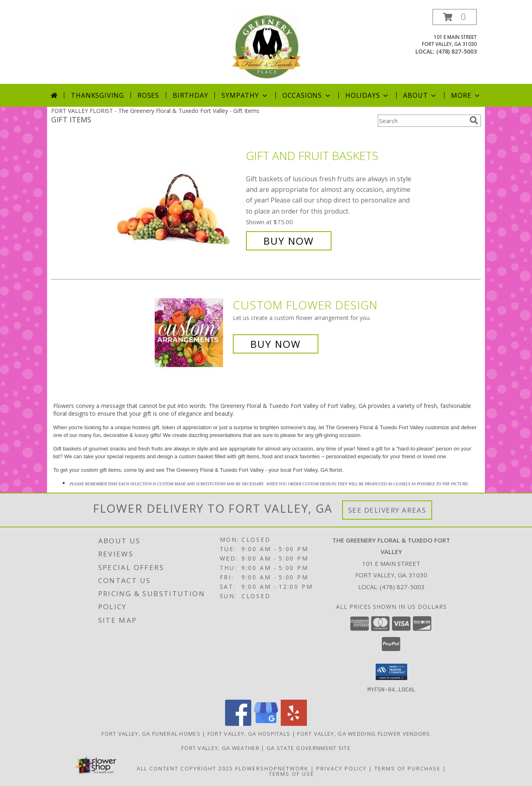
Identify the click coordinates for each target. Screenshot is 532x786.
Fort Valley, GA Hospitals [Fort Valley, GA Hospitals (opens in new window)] (249, 733)
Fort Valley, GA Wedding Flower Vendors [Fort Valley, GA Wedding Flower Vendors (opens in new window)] (364, 733)
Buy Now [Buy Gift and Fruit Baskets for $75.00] (289, 241)
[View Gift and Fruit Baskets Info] (179, 198)
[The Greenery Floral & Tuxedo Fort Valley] (266, 46)
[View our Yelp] (294, 723)
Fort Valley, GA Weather (220, 748)
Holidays (367, 95)
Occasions (307, 95)
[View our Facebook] (238, 723)
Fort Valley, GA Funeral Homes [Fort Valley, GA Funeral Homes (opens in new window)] (151, 733)
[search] (474, 120)
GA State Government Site (309, 748)
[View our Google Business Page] (266, 723)
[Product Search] (422, 121)
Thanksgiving (97, 95)
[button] (455, 17)
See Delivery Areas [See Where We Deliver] (387, 510)
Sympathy (245, 95)
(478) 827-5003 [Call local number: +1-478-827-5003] (456, 51)
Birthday (190, 95)
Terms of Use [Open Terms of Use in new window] (292, 773)
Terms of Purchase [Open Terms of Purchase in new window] (408, 768)
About (420, 95)
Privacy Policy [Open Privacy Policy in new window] (342, 768)
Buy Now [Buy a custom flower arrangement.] (276, 344)
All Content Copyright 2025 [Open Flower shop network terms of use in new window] (185, 768)
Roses (148, 95)
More (466, 95)
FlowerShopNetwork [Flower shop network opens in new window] (272, 768)
